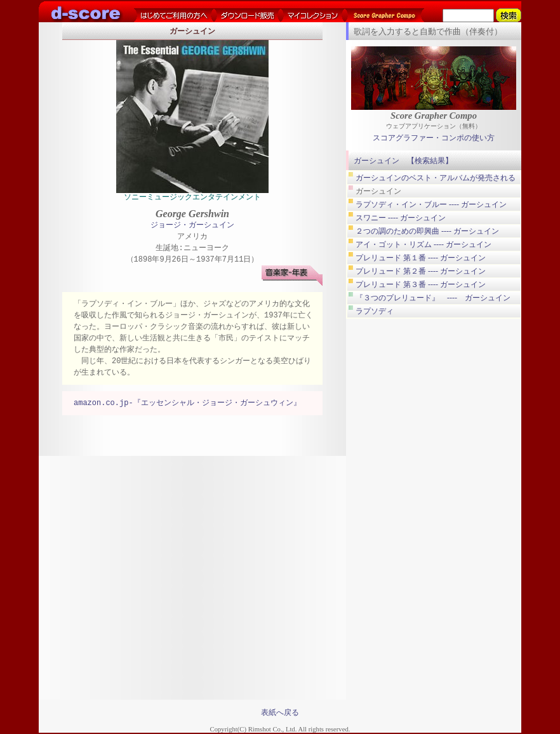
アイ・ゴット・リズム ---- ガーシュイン (423, 244)
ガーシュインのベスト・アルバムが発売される (436, 178)
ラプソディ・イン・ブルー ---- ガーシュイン (431, 204)
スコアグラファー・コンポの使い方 (434, 138)
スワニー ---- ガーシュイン (401, 218)
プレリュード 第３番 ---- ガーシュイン (421, 284)
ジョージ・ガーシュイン (192, 226)
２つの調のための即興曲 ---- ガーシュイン (427, 231)
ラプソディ (375, 311)
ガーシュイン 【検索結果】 (403, 161)
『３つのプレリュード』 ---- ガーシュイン (433, 298)
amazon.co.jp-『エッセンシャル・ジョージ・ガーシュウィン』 (187, 404)
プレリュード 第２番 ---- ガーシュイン (421, 271)
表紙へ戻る (280, 712)
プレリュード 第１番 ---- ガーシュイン (421, 258)
